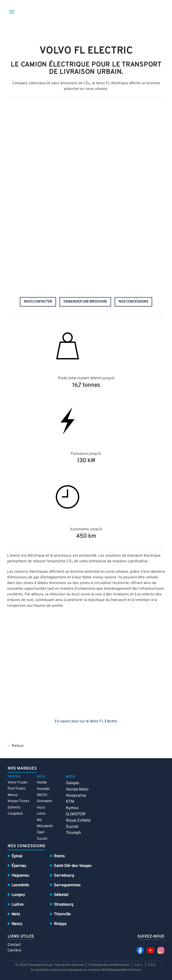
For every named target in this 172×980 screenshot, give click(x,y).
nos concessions (133, 302)
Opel (41, 832)
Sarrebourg (64, 876)
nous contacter (38, 302)
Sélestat (61, 895)
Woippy (60, 924)
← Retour (15, 746)
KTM (70, 802)
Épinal (17, 856)
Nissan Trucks (18, 801)
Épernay (19, 866)
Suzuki (42, 839)
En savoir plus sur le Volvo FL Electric (86, 721)
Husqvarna (76, 796)
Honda (42, 783)
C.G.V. (152, 965)
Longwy (18, 895)
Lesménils (20, 885)
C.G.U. (139, 965)
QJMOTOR (76, 814)
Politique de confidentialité (109, 965)
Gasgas (73, 783)
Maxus (13, 795)
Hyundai (43, 789)
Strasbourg (64, 905)
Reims (59, 856)
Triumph (73, 833)
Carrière (14, 951)
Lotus (41, 814)
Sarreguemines (67, 885)
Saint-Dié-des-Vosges (73, 866)
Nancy (17, 924)
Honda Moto (77, 789)
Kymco (72, 808)
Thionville (62, 914)
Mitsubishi (45, 826)
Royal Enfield (78, 821)
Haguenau (20, 876)
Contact (14, 945)
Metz (16, 914)
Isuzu (41, 808)
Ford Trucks (17, 789)
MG (39, 820)
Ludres (18, 905)
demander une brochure (85, 302)
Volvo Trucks (17, 783)
